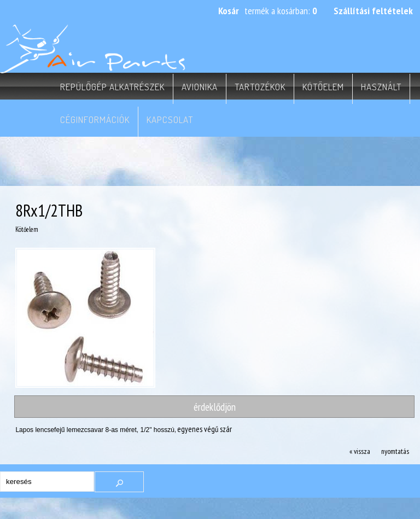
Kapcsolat (170, 119)
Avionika (200, 87)
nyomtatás (395, 451)
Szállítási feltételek (373, 11)
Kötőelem (323, 87)
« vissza (360, 451)
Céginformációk (95, 119)
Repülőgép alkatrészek (112, 87)
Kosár (229, 11)
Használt (381, 87)
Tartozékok (260, 87)
